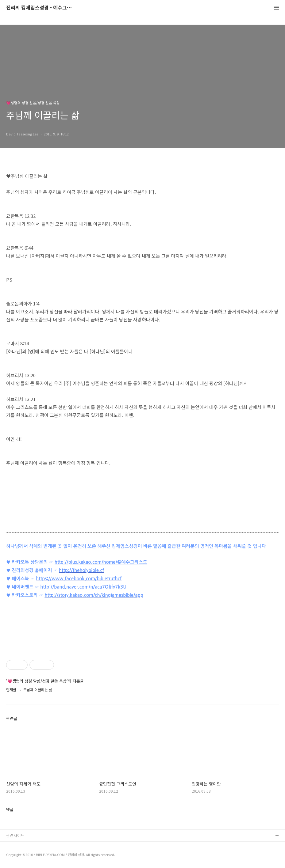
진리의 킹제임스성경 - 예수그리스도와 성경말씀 (40, 8)
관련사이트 (15, 835)
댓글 (10, 809)
